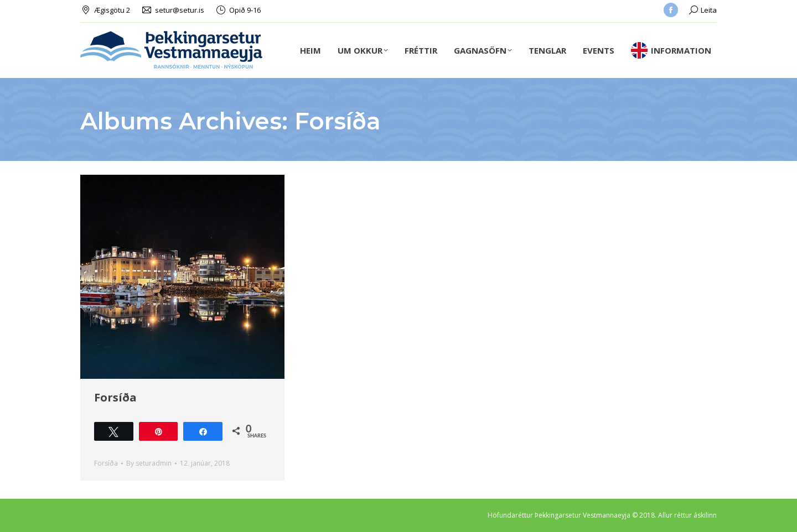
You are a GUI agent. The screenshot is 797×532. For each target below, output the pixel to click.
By (149, 463)
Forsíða (115, 397)
